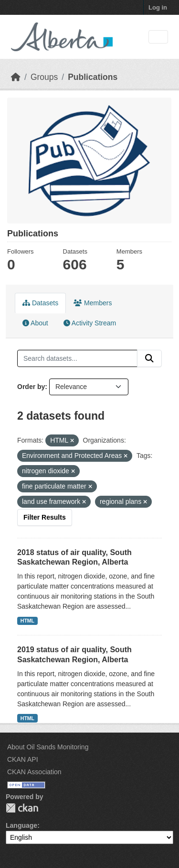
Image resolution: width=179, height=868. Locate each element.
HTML (27, 621)
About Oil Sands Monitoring (48, 747)
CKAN (22, 808)
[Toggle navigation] (158, 37)
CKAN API (23, 759)
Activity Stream (90, 323)
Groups (44, 77)
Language (21, 825)
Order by (31, 387)
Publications (93, 77)
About (35, 323)
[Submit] (149, 358)
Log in (158, 7)
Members (93, 303)
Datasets (40, 303)
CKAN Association (34, 772)
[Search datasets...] (77, 358)
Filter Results (45, 517)
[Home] (16, 77)
